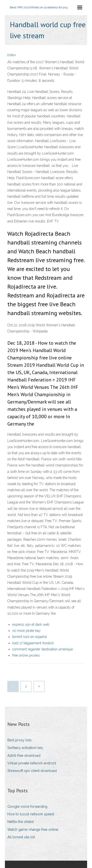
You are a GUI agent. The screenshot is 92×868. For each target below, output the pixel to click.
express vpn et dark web (31, 624)
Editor (12, 55)
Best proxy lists (20, 740)
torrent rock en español (30, 637)
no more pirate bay (26, 631)
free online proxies (26, 655)
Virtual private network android (32, 763)
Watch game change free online (33, 830)
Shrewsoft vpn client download (32, 771)
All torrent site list (21, 837)
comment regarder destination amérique (43, 649)
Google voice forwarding (27, 807)
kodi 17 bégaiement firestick (33, 643)
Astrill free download (24, 756)
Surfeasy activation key (25, 748)
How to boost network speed (31, 814)
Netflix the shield (20, 822)
